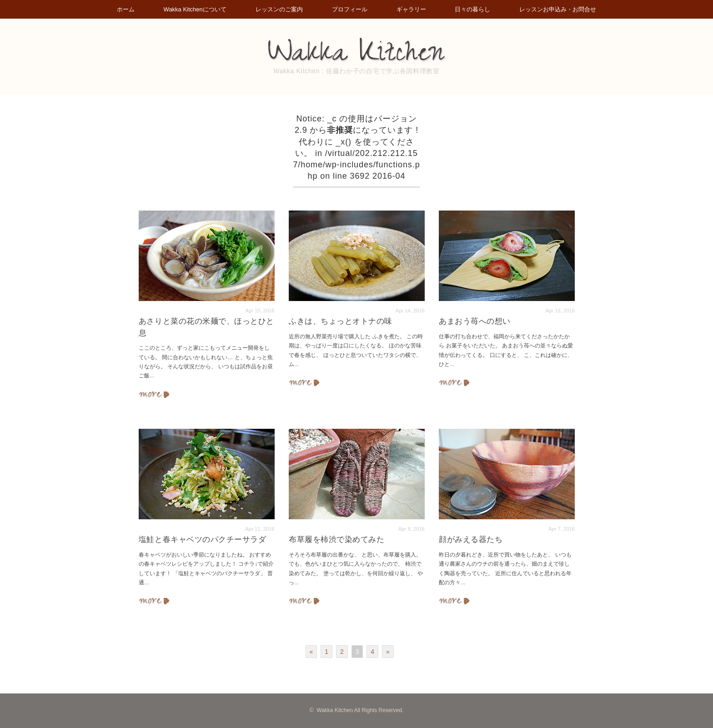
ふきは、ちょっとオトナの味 (341, 321)
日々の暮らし (472, 9)
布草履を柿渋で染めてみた (336, 540)
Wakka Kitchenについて (195, 9)
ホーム (126, 9)
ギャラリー (411, 9)
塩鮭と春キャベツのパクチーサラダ (202, 540)
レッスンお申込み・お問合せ (558, 9)
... (152, 376)
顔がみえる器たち (471, 540)
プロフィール (350, 9)
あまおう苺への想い (475, 321)
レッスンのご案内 (279, 9)
